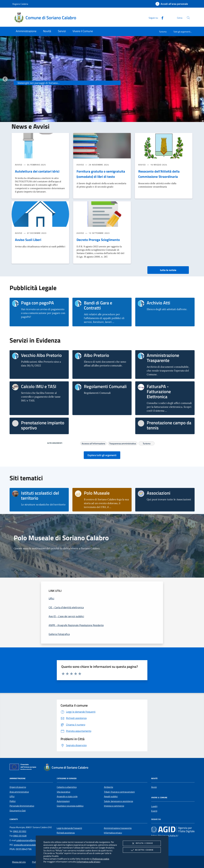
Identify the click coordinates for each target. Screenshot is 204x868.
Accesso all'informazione (93, 443)
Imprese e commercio (114, 806)
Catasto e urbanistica (67, 787)
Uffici (12, 796)
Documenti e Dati (18, 811)
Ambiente (109, 787)
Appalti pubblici (111, 796)
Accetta (142, 850)
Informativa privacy (113, 833)
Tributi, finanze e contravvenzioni (119, 792)
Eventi (154, 811)
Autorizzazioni (63, 801)
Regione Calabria (20, 4)
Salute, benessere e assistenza (119, 801)
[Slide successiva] (199, 79)
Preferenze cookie (101, 859)
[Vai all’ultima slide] (5, 79)
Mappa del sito (19, 862)
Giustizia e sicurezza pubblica (70, 806)
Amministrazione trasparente (118, 828)
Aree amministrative (19, 792)
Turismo (163, 32)
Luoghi (154, 806)
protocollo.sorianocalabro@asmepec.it (32, 845)
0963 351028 (20, 836)
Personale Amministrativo (22, 806)
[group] (102, 85)
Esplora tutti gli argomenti (102, 455)
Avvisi (154, 787)
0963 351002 (20, 831)
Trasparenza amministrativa (123, 443)
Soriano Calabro (39, 77)
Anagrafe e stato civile (67, 796)
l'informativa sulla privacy (88, 862)
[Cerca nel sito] (188, 18)
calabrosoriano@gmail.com (29, 840)
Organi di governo (18, 787)
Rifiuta (142, 843)
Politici (13, 801)
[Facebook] (161, 18)
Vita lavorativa (63, 792)
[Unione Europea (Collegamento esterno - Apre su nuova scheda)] (24, 767)
